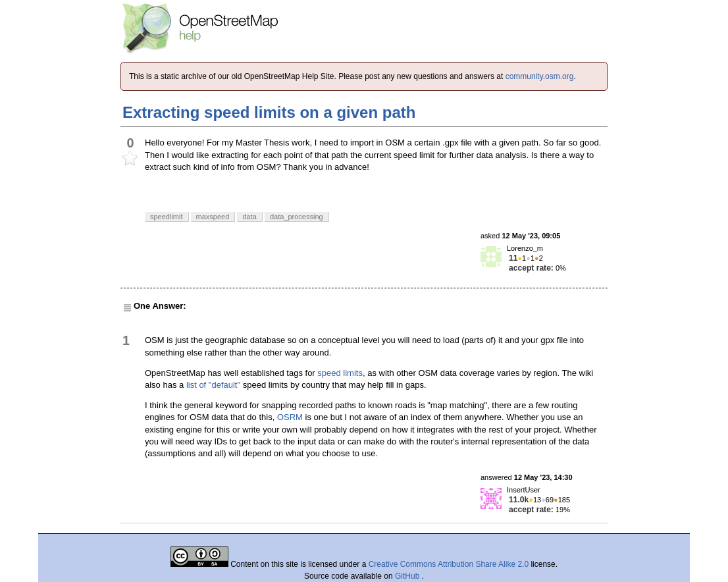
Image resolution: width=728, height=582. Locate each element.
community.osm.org (540, 76)
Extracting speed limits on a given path (269, 112)
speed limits (340, 373)
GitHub (408, 576)
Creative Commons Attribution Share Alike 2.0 (449, 564)
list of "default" (213, 385)
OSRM (290, 417)
